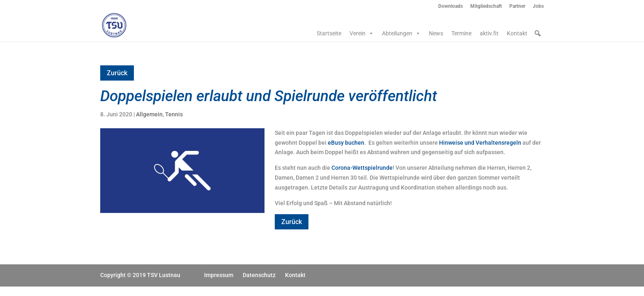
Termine (461, 33)
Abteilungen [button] (401, 33)
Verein (362, 33)
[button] (538, 33)
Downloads (451, 6)
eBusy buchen (346, 143)
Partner (517, 6)
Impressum (219, 275)
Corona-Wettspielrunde (362, 168)
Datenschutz (259, 275)
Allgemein (149, 114)
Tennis (174, 114)
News (436, 33)
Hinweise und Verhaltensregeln (480, 143)
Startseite (329, 33)
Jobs (538, 6)
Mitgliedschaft (486, 6)
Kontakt (517, 33)
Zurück (117, 73)
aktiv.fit (489, 33)
